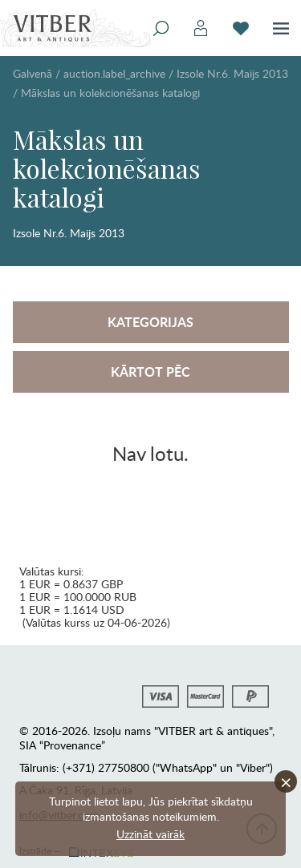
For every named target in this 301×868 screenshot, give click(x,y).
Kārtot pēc (150, 371)
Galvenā (33, 73)
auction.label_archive (114, 73)
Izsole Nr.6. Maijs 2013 (232, 73)
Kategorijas (150, 322)
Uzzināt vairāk (150, 834)
